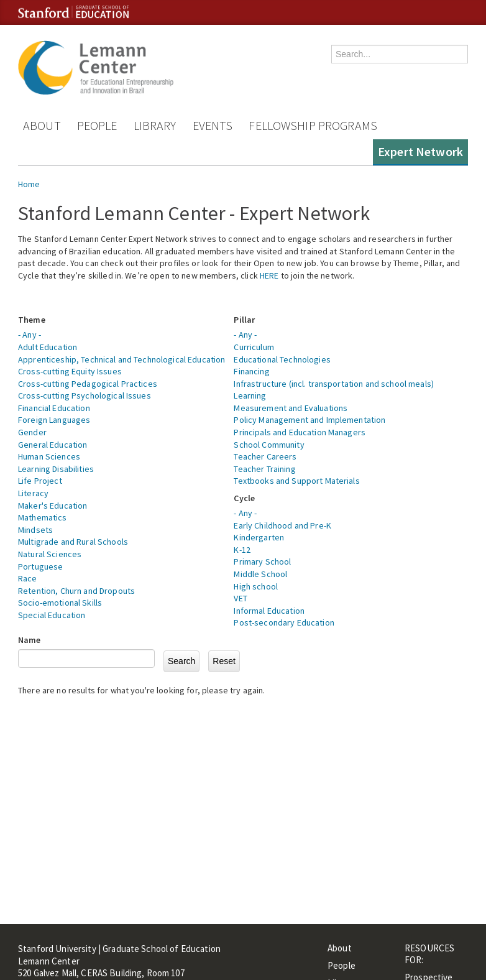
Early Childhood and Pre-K (282, 525)
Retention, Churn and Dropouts (76, 591)
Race (28, 578)
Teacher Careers (265, 456)
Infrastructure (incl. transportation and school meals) (334, 384)
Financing (251, 371)
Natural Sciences (50, 554)
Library (155, 125)
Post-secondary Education (284, 622)
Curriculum (254, 347)
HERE (269, 275)
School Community (269, 445)
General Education (53, 445)
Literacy (33, 493)
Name (30, 640)
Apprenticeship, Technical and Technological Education (122, 359)
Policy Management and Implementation (309, 420)
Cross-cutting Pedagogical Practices (88, 384)
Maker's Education (53, 506)
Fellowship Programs (313, 125)
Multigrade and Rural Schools (73, 542)
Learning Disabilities (56, 469)
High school (256, 586)
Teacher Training (264, 469)
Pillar (244, 320)
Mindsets (35, 530)
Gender (32, 432)
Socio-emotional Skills (60, 603)
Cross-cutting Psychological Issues (85, 395)
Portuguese (40, 566)
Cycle (244, 498)
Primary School (262, 562)
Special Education (52, 615)
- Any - (30, 335)
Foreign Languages (54, 420)
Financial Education (54, 408)
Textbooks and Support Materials (296, 481)
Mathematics (43, 517)
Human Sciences (49, 456)
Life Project (40, 481)
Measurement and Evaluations (291, 408)
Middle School (260, 574)
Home (29, 184)
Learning (250, 395)
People (97, 125)
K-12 (242, 550)
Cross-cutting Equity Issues (70, 371)
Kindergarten (259, 537)
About (42, 125)
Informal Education (269, 611)
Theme (32, 320)
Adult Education (48, 347)
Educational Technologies (282, 359)
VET (240, 598)
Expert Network (420, 151)
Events (213, 125)
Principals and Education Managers (300, 432)
